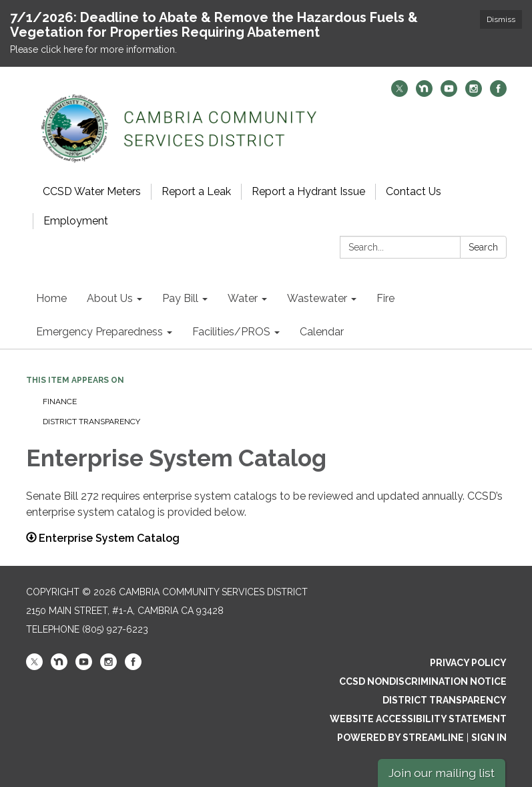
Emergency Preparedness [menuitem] (99, 332)
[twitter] (400, 93)
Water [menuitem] (243, 298)
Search (483, 247)
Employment (76, 221)
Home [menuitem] (51, 298)
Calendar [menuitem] (322, 332)
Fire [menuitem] (385, 298)
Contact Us (414, 191)
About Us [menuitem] (110, 298)
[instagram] (474, 93)
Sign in (489, 738)
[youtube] (449, 93)
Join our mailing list (442, 773)
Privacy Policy (468, 663)
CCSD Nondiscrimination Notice (423, 681)
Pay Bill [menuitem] (180, 298)
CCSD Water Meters (92, 191)
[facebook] (498, 93)
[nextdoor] (424, 93)
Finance (61, 402)
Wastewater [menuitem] (317, 298)
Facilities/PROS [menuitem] (231, 332)
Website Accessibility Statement (418, 719)
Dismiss (501, 19)
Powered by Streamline (401, 738)
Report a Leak (196, 191)
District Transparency (91, 422)
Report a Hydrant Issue (308, 191)
